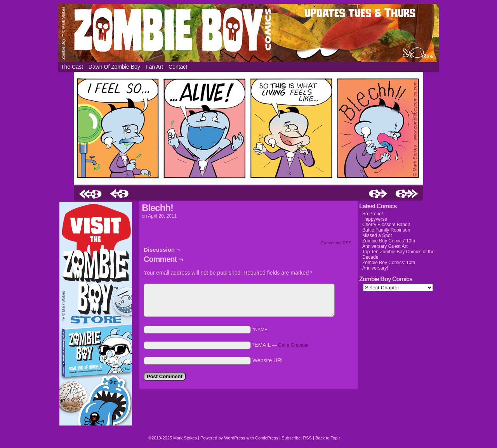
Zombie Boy (248, 33)
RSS (307, 438)
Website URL (268, 360)
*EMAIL (281, 345)
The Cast (72, 67)
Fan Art (154, 67)
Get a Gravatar (293, 345)
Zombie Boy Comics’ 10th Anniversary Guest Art (389, 244)
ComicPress (267, 438)
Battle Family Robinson (386, 230)
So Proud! (373, 214)
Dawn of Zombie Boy (114, 67)
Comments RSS (336, 243)
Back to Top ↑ (328, 438)
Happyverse (375, 219)
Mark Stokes (186, 438)
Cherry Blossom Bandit (386, 225)
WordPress (235, 438)
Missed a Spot (377, 235)
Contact (178, 67)
